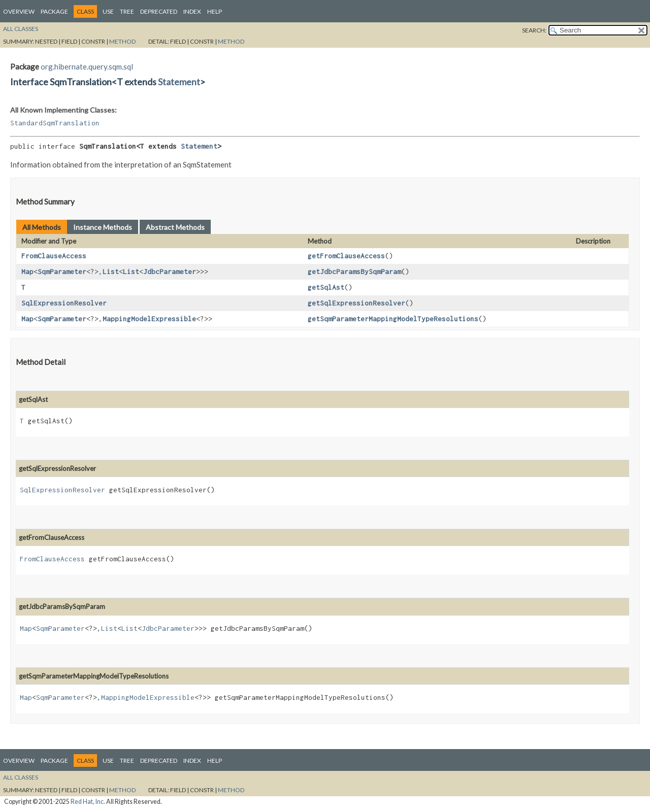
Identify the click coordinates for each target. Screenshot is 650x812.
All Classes (21, 29)
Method (122, 41)
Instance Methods (103, 227)
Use (108, 11)
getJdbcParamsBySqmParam (354, 272)
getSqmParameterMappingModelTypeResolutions (393, 319)
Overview (19, 11)
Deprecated (159, 11)
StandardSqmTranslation (55, 123)
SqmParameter (62, 272)
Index (192, 11)
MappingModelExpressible (149, 319)
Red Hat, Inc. (88, 802)
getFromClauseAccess (346, 256)
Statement (179, 82)
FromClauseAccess (54, 256)
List (111, 272)
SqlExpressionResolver (64, 303)
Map (27, 272)
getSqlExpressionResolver (356, 303)
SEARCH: (534, 30)
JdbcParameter (170, 272)
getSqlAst (326, 287)
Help (215, 11)
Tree (127, 11)
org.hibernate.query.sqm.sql (87, 66)
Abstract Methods (175, 227)
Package (54, 11)
